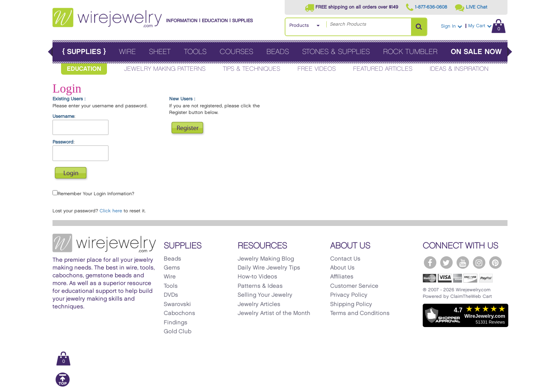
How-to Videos (257, 277)
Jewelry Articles (259, 304)
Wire (127, 52)
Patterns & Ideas (260, 286)
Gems (172, 268)
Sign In (451, 26)
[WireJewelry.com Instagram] (479, 262)
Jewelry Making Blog (266, 259)
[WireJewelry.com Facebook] (430, 262)
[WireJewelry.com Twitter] (446, 262)
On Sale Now (476, 52)
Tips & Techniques (252, 69)
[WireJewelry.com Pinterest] (495, 262)
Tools (195, 52)
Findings (176, 323)
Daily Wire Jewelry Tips (269, 268)
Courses (236, 52)
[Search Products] (419, 27)
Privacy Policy (349, 295)
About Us (342, 268)
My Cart (487, 26)
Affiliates (342, 277)
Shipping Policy (351, 304)
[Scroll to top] (63, 385)
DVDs (171, 295)
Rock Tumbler (410, 52)
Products (299, 25)
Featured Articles (383, 69)
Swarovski (177, 304)
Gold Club (178, 332)
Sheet (160, 52)
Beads (278, 52)
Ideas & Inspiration (459, 69)
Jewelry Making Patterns (165, 69)
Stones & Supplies (336, 52)
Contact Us (345, 259)
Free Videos (317, 69)
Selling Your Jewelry (265, 295)
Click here (111, 211)
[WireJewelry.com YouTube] (463, 262)
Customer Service (354, 286)
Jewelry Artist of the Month (274, 313)
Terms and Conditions (360, 313)
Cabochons (179, 313)
